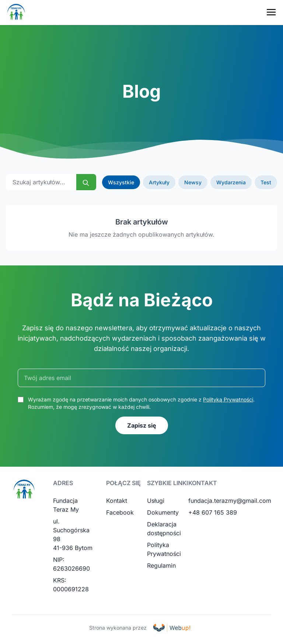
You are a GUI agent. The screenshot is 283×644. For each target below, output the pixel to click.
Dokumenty (163, 512)
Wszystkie (121, 182)
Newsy (193, 182)
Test (266, 182)
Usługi (156, 501)
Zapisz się (142, 425)
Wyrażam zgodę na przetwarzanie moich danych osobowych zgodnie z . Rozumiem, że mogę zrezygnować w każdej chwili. (141, 403)
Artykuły (159, 182)
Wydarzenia (231, 182)
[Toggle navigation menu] (271, 12)
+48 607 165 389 (213, 512)
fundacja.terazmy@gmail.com (230, 501)
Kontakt (117, 501)
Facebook (120, 512)
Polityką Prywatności (228, 399)
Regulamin (161, 565)
